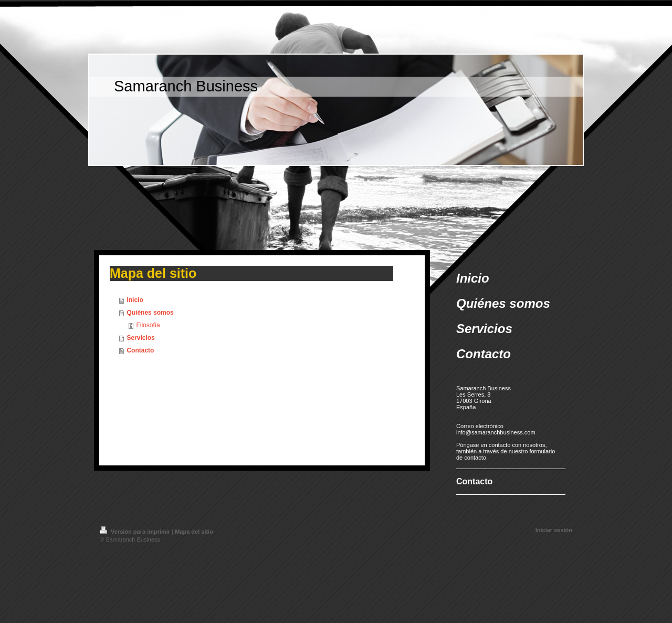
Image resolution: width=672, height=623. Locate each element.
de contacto (471, 458)
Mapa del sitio (194, 532)
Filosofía (148, 325)
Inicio (135, 300)
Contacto (140, 350)
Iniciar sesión (554, 530)
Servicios (140, 338)
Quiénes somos (150, 313)
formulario (542, 451)
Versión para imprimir (136, 532)
